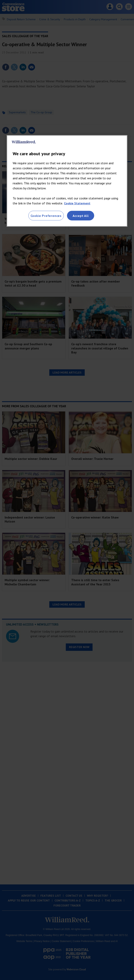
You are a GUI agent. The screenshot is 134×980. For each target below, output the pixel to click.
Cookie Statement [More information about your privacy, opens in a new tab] (77, 203)
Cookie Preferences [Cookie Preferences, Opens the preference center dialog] (46, 216)
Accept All (81, 216)
